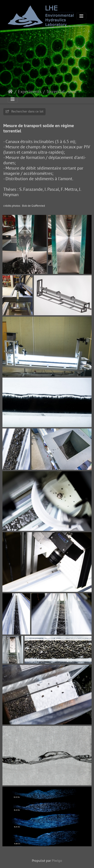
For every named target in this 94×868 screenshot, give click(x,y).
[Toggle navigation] (81, 16)
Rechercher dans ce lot (24, 111)
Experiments (30, 92)
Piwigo (57, 860)
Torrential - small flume (65, 92)
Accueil (10, 92)
